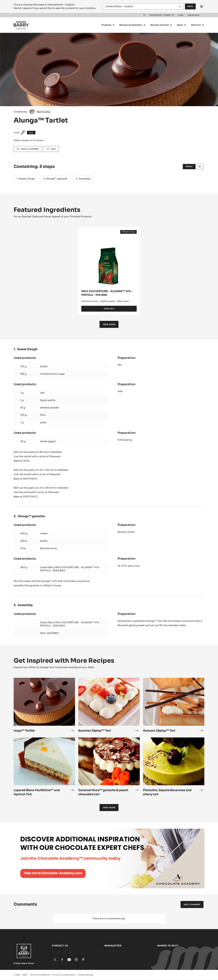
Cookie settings (85, 975)
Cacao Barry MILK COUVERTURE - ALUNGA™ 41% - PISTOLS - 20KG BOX (70, 569)
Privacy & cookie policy (64, 975)
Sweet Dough (27, 179)
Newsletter (113, 946)
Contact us (60, 946)
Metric (189, 167)
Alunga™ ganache (57, 179)
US (199, 167)
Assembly (85, 179)
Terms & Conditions (40, 975)
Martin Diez (43, 112)
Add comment (192, 904)
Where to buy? (168, 946)
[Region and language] (143, 6)
